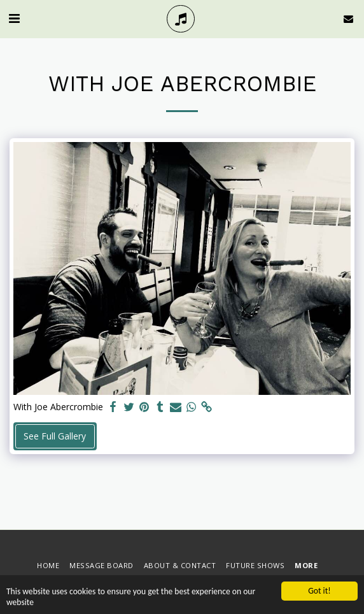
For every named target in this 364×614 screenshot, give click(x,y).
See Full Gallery (55, 436)
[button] (14, 18)
